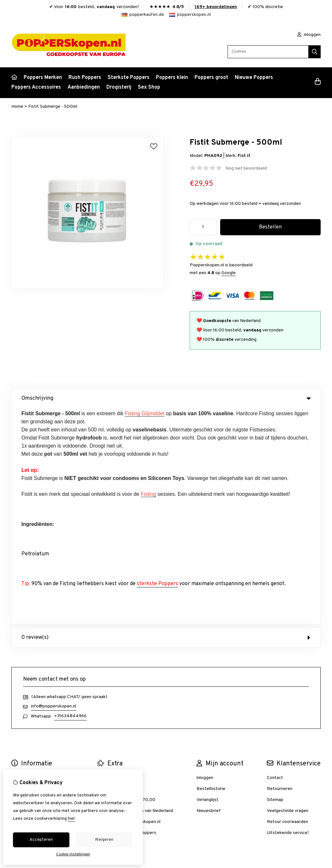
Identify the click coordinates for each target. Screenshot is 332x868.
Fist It (244, 156)
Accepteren (41, 840)
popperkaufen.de (143, 15)
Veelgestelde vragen (288, 595)
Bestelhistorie (211, 573)
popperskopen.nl (190, 15)
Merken (105, 562)
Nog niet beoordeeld (246, 168)
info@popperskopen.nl (53, 490)
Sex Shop (149, 87)
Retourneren (280, 573)
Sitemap (275, 584)
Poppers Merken (43, 78)
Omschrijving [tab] (166, 398)
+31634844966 (70, 500)
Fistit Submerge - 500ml (53, 107)
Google (229, 273)
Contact (275, 562)
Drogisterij (119, 87)
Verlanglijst (207, 584)
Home (17, 107)
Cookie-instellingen (73, 854)
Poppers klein (172, 78)
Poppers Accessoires (36, 87)
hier (71, 819)
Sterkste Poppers (129, 78)
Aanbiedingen (84, 87)
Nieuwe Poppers (254, 78)
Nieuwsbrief (209, 595)
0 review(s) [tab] (166, 422)
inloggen (309, 35)
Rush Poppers (85, 78)
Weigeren (104, 840)
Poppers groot (211, 78)
